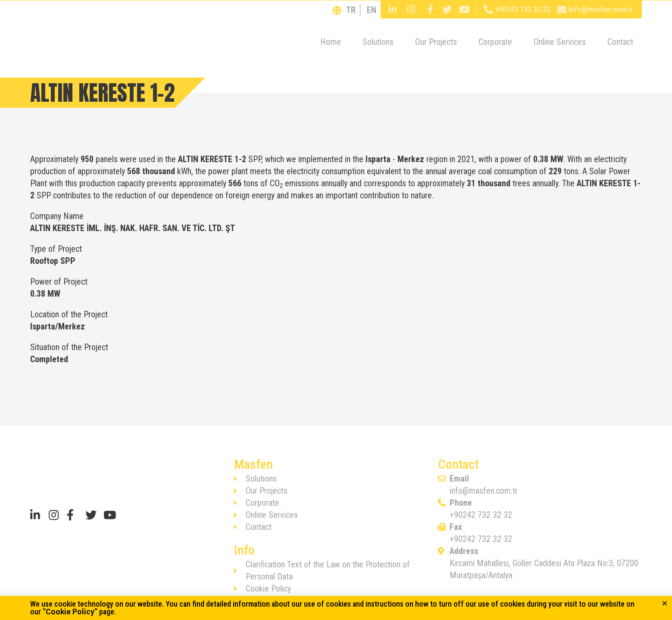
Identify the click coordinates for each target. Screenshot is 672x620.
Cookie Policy (70, 612)
